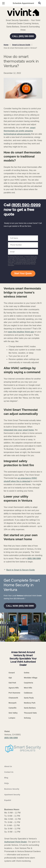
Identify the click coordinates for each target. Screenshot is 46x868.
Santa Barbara (30, 708)
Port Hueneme (14, 693)
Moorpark (13, 703)
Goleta (27, 673)
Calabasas (28, 693)
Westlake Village (31, 678)
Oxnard (12, 673)
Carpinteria (28, 683)
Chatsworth (13, 698)
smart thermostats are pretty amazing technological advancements (20, 131)
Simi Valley (13, 713)
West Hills (28, 688)
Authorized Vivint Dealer (16, 842)
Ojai (10, 678)
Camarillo (13, 708)
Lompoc (12, 718)
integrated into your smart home (19, 430)
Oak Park (12, 683)
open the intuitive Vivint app (21, 332)
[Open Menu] (3, 3)
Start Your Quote (23, 273)
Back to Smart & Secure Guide (19, 570)
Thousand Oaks (30, 713)
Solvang (27, 718)
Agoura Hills (14, 688)
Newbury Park (30, 703)
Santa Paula (29, 698)
